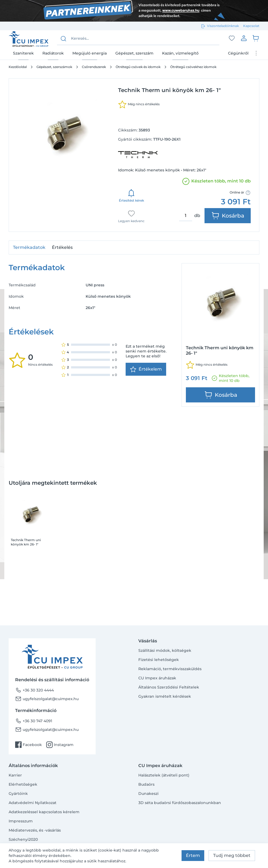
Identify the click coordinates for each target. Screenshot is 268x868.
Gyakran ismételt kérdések (165, 696)
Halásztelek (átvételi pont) (164, 775)
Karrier (15, 775)
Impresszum (21, 821)
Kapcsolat (251, 26)
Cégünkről (238, 53)
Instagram (60, 745)
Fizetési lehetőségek (159, 660)
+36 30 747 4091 (34, 721)
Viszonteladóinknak (223, 26)
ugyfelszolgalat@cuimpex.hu (47, 699)
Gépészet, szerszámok (54, 67)
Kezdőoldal (18, 67)
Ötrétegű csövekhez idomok (193, 67)
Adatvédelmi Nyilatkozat (33, 803)
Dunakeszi (148, 794)
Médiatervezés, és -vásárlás (35, 830)
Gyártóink (18, 794)
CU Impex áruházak (157, 678)
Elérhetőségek (23, 784)
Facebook (29, 745)
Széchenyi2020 (23, 839)
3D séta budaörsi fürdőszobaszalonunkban (180, 803)
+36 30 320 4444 (34, 690)
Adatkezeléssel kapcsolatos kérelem (44, 812)
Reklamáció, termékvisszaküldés (170, 669)
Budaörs (146, 784)
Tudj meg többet (232, 855)
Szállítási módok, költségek (165, 650)
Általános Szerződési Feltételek (169, 687)
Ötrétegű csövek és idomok (138, 67)
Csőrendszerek (94, 67)
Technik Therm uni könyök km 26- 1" (26, 542)
